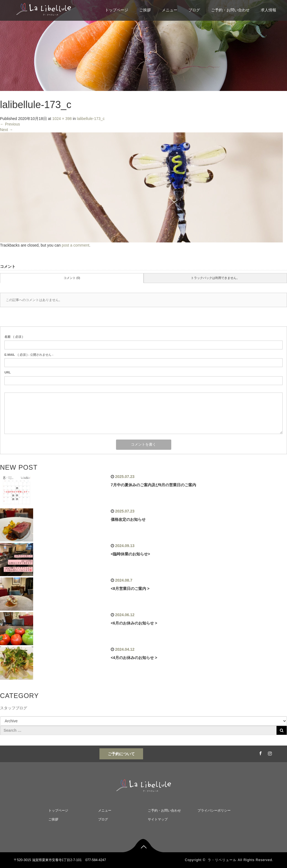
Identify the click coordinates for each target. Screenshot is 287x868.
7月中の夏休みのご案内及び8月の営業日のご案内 (154, 485)
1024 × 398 (62, 119)
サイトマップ (158, 819)
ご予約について (121, 754)
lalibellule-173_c (91, 119)
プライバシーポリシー (214, 811)
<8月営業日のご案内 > (130, 589)
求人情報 (268, 10)
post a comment (76, 245)
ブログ (194, 10)
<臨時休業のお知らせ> (130, 554)
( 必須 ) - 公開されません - (29, 355)
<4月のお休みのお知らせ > (134, 658)
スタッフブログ (14, 708)
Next (6, 130)
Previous (10, 124)
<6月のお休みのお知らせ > (134, 623)
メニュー (170, 10)
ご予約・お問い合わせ (230, 10)
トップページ (117, 10)
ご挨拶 (145, 10)
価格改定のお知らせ (128, 519)
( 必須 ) (14, 337)
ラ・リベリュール (222, 860)
